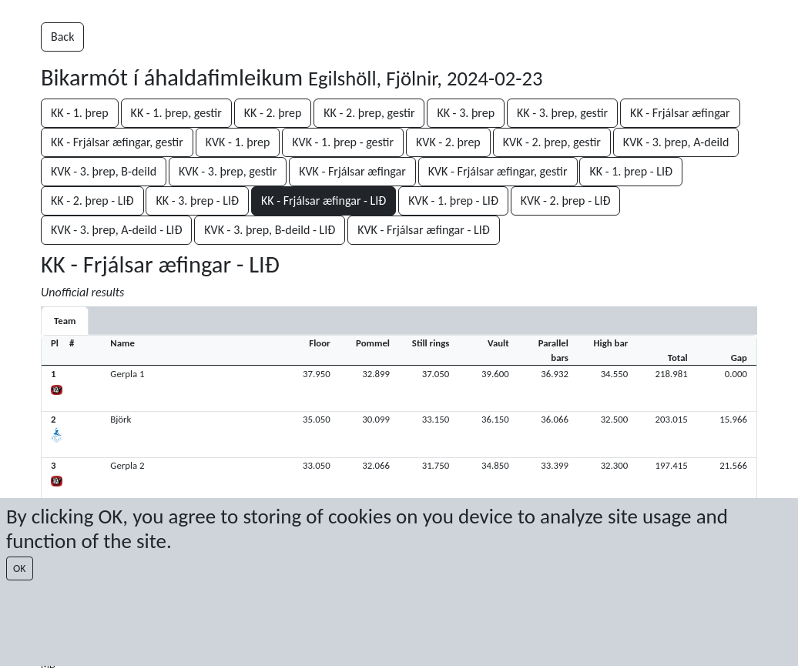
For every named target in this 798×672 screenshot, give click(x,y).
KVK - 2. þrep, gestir (552, 142)
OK (20, 568)
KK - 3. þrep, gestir (562, 113)
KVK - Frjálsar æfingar (352, 171)
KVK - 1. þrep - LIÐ (453, 201)
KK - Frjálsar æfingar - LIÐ (324, 201)
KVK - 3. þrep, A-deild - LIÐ (116, 230)
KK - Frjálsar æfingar (680, 113)
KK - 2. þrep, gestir (369, 113)
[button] (399, 388)
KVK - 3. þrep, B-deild (104, 171)
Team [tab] (65, 321)
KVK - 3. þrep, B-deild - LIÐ (270, 230)
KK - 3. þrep (466, 113)
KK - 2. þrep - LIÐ (92, 201)
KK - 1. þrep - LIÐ (631, 171)
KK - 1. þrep (80, 113)
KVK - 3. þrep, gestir (228, 171)
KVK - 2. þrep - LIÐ (566, 201)
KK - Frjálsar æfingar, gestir (117, 142)
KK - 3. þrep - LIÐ (197, 201)
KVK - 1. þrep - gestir (343, 142)
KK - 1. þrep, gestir (176, 113)
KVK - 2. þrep (448, 142)
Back (62, 37)
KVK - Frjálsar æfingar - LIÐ (424, 230)
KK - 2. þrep (273, 113)
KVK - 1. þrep (238, 142)
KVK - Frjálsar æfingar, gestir (498, 171)
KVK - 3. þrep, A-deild (676, 142)
